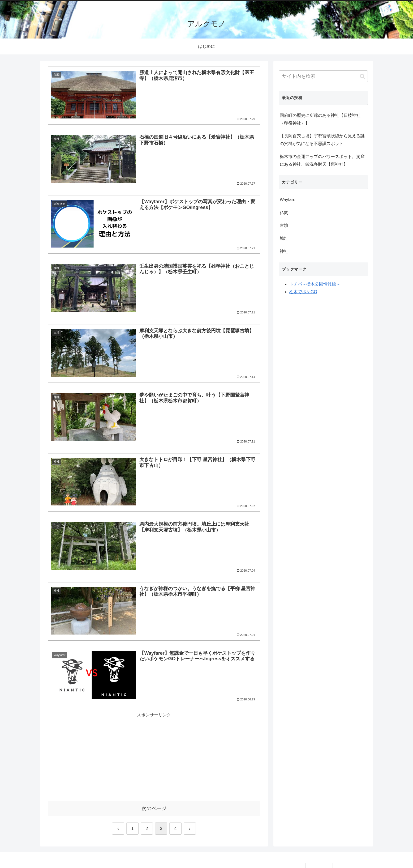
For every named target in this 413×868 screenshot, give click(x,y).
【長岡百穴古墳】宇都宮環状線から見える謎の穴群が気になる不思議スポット (322, 140)
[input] (323, 76)
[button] (362, 76)
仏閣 (284, 213)
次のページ (154, 808)
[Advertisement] (154, 756)
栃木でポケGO (303, 292)
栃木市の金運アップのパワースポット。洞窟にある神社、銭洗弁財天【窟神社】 (322, 160)
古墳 (284, 225)
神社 (284, 251)
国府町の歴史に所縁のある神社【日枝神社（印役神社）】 (320, 119)
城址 (284, 238)
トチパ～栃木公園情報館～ (315, 284)
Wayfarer (288, 200)
